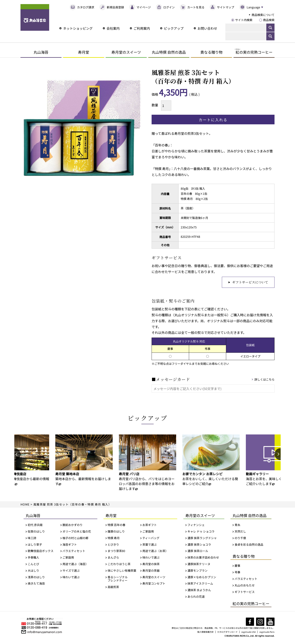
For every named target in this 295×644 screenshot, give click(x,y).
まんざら (113, 558)
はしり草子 (35, 545)
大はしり (33, 571)
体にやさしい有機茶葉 (122, 571)
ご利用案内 (142, 28)
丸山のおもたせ (245, 586)
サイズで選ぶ (71, 571)
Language (253, 7)
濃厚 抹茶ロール (198, 552)
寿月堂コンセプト (154, 584)
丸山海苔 (41, 52)
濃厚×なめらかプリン (202, 578)
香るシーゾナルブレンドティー (118, 579)
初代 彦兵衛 (35, 526)
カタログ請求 (86, 7)
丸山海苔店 (35, 17)
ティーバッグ (151, 539)
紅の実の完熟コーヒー (251, 604)
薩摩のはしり (116, 532)
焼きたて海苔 (36, 584)
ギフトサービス (245, 592)
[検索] (246, 28)
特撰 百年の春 (116, 526)
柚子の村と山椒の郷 (75, 539)
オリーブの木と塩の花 (77, 532)
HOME (25, 505)
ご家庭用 (68, 558)
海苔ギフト (70, 545)
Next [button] (278, 455)
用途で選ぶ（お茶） (155, 552)
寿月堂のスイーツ (126, 52)
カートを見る (196, 7)
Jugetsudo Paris (267, 632)
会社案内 (113, 28)
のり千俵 (240, 539)
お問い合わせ (207, 28)
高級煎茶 (113, 588)
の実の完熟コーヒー (254, 52)
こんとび (33, 565)
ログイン (169, 7)
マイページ (144, 7)
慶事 (237, 566)
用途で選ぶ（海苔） (75, 565)
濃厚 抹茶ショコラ (199, 545)
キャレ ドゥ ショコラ (201, 532)
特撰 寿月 (114, 539)
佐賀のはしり (36, 532)
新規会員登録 (115, 7)
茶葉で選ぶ (150, 545)
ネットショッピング (78, 28)
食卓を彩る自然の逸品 (249, 545)
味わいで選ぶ (71, 578)
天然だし (240, 532)
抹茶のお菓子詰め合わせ (203, 558)
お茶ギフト (150, 526)
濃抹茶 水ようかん (199, 591)
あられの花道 (196, 597)
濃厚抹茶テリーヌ (199, 565)
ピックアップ (174, 28)
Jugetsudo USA (249, 632)
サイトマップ (226, 7)
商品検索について (263, 15)
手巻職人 (33, 558)
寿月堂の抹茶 (151, 565)
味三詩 (32, 539)
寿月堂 (84, 52)
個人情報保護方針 (206, 632)
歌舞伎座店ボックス (41, 552)
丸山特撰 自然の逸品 (169, 52)
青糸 (237, 526)
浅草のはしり (36, 578)
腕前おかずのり (73, 526)
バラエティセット (74, 552)
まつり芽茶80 (116, 552)
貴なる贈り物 (211, 52)
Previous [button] (17, 455)
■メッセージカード (171, 380)
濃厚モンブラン (197, 571)
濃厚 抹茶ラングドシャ (202, 539)
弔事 (237, 573)
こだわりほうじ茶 (119, 565)
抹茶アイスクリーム (200, 584)
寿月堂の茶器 (151, 571)
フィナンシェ (196, 526)
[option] (84, 461)
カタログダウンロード (228, 632)
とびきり (113, 545)
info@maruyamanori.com (45, 632)
